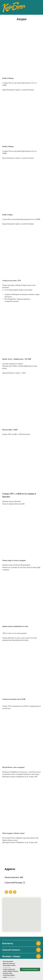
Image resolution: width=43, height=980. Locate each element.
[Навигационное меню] (39, 7)
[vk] (6, 892)
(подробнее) (7, 967)
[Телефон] (15, 892)
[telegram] (11, 892)
